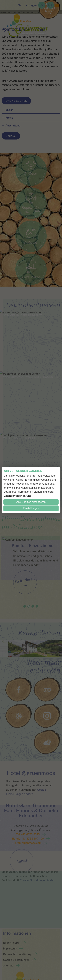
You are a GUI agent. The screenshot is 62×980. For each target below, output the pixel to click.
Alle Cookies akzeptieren (31, 502)
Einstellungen (31, 508)
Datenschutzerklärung (17, 496)
